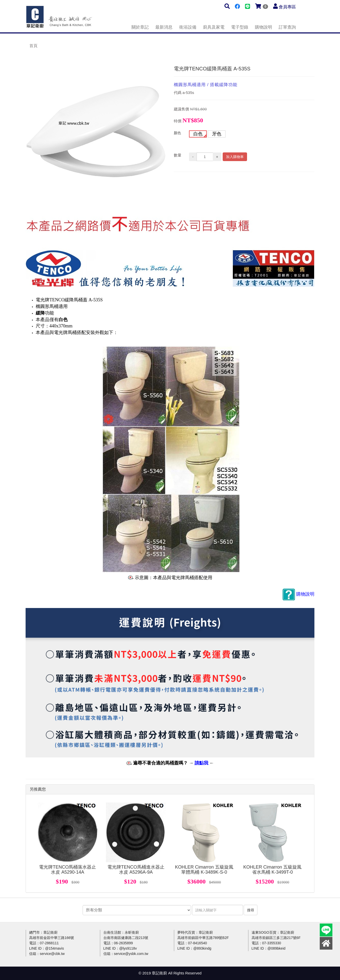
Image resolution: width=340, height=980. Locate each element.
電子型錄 (240, 27)
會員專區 (287, 7)
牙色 (217, 134)
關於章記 (140, 27)
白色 (198, 134)
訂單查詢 (287, 27)
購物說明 (263, 27)
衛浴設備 (188, 27)
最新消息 (164, 27)
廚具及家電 (214, 27)
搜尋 (251, 910)
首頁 (33, 46)
